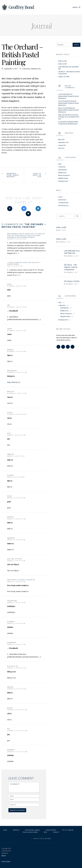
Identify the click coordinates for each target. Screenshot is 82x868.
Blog (60, 164)
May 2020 (61, 140)
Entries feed (62, 200)
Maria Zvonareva (64, 175)
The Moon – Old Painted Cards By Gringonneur (71, 267)
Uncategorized (63, 181)
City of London (68, 830)
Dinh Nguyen (63, 170)
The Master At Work (72, 281)
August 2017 (62, 145)
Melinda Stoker (63, 178)
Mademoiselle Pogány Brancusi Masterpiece (13, 175)
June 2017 (61, 148)
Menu (77, 7)
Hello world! (63, 61)
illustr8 (4, 856)
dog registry (62, 122)
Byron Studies (51, 830)
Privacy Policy (6, 862)
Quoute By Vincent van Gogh (37, 175)
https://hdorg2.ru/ (14, 382)
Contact (56, 832)
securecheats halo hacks (66, 101)
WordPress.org (63, 206)
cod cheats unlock (64, 94)
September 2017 (64, 142)
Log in (60, 197)
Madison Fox (36, 69)
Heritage (16, 830)
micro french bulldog (66, 108)
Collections (26, 69)
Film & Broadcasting (30, 832)
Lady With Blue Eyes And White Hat (72, 252)
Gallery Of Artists (64, 77)
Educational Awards (32, 830)
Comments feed (63, 203)
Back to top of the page (41, 839)
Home (5, 830)
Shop (45, 832)
